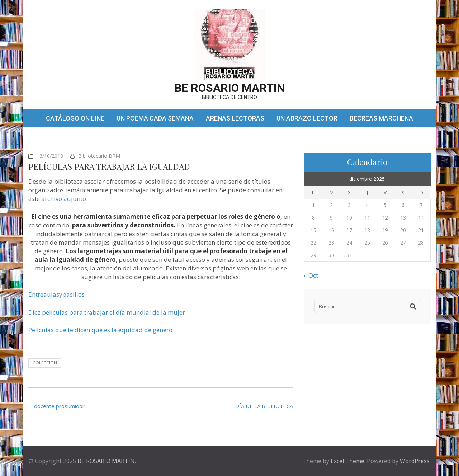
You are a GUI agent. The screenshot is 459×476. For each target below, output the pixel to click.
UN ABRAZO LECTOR (307, 118)
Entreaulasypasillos (56, 294)
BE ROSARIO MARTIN (230, 88)
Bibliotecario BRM (99, 156)
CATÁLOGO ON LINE (75, 118)
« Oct (311, 275)
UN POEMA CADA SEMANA (155, 118)
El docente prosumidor (56, 406)
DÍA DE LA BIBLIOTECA (264, 406)
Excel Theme (347, 461)
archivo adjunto (64, 199)
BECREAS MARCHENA (381, 118)
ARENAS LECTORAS (235, 118)
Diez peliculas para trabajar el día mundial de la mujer (107, 312)
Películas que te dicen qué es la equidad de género (100, 330)
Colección (45, 363)
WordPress (415, 461)
